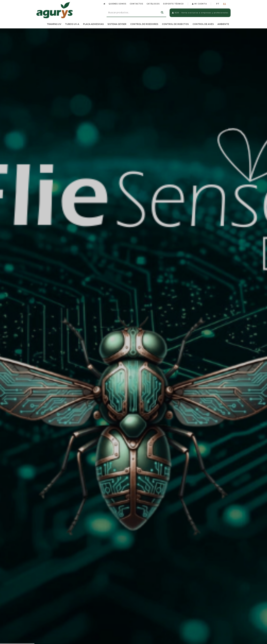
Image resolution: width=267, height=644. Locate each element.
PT (218, 4)
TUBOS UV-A (72, 24)
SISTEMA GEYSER (117, 24)
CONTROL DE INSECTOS (175, 24)
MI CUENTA (199, 4)
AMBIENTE (223, 24)
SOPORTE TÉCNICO (173, 4)
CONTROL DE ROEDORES (144, 24)
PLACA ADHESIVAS (93, 24)
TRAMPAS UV (54, 24)
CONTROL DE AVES (203, 24)
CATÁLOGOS (153, 4)
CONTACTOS (136, 4)
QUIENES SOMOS (117, 4)
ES (225, 4)
